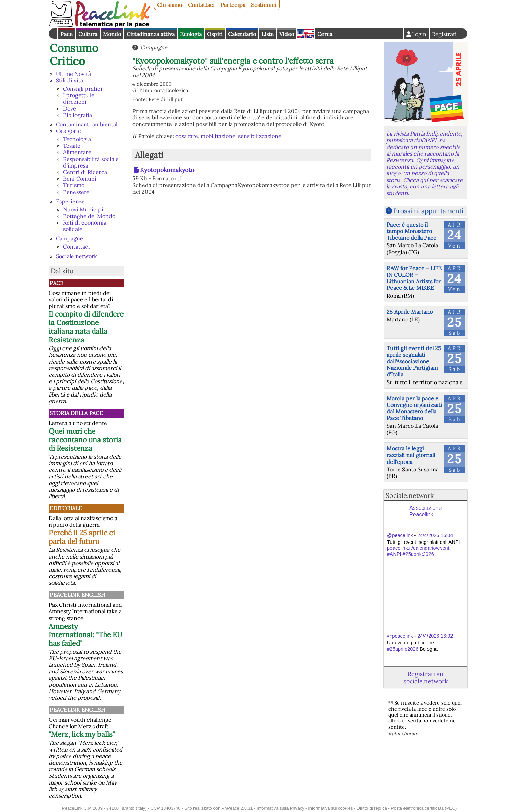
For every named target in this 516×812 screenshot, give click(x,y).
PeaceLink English (77, 595)
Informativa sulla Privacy (280, 808)
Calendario (242, 34)
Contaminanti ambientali (87, 124)
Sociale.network (77, 256)
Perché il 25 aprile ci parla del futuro (82, 537)
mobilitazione (218, 136)
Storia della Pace (76, 413)
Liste (268, 34)
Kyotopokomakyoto (167, 170)
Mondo (112, 34)
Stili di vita (69, 80)
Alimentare (77, 152)
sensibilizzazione (260, 136)
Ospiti (215, 34)
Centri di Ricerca (85, 172)
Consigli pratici (83, 89)
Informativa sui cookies (330, 808)
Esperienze (70, 201)
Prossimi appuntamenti (429, 211)
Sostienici (264, 5)
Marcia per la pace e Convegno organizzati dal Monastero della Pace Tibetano (414, 408)
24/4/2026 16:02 (435, 636)
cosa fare (187, 136)
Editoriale (66, 508)
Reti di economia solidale (85, 226)
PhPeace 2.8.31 (237, 808)
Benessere (76, 192)
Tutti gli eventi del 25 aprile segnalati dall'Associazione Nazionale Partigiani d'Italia (414, 361)
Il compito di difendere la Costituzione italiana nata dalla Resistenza (86, 327)
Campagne (69, 238)
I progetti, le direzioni (79, 98)
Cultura (88, 34)
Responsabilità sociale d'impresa (91, 162)
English (306, 34)
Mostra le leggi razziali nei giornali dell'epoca (411, 455)
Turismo (74, 185)
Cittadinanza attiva (151, 34)
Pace (67, 34)
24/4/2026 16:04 (435, 535)
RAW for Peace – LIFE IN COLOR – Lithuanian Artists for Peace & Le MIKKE (414, 278)
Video (287, 34)
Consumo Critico (74, 54)
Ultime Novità (73, 74)
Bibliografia (78, 115)
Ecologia (191, 34)
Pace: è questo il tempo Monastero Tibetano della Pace (412, 231)
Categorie (68, 131)
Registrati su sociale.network (426, 677)
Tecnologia (77, 139)
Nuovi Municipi (83, 209)
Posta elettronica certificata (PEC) (424, 808)
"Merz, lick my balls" (82, 734)
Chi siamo (170, 5)
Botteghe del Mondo (89, 216)
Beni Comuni (80, 179)
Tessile (72, 146)
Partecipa (233, 5)
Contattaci (201, 5)
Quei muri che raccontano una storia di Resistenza (85, 440)
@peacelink (400, 535)
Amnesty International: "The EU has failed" (86, 635)
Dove (70, 108)
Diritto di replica (372, 808)
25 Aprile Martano (410, 312)
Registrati (444, 34)
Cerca (325, 34)
